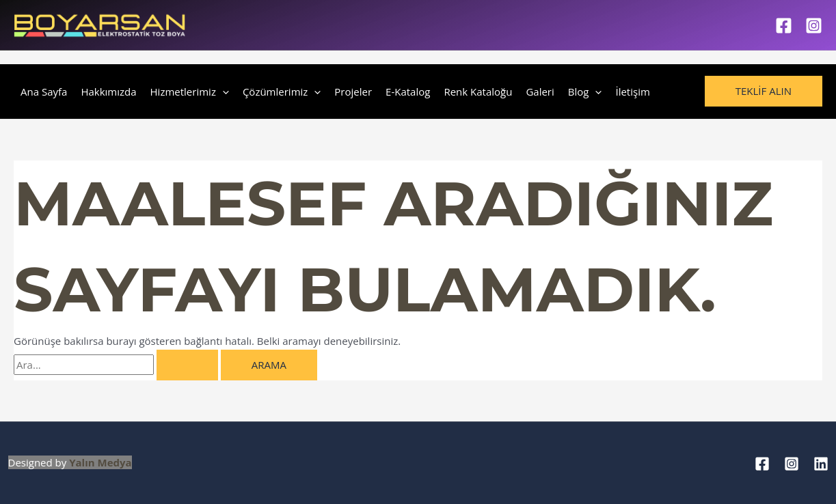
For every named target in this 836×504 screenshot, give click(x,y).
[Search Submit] (187, 365)
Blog (585, 92)
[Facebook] (784, 26)
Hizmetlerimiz (190, 92)
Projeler (353, 92)
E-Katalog (408, 92)
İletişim (632, 92)
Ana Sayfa (44, 92)
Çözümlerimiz (282, 92)
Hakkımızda (108, 92)
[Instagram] (814, 26)
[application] (223, 92)
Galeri (540, 92)
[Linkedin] (821, 464)
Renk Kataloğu (478, 92)
